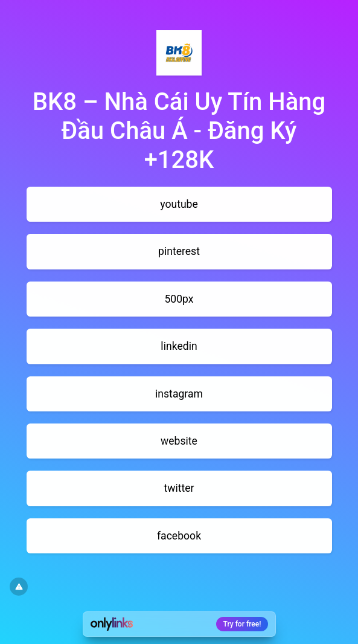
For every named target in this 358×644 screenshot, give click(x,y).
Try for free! (242, 624)
